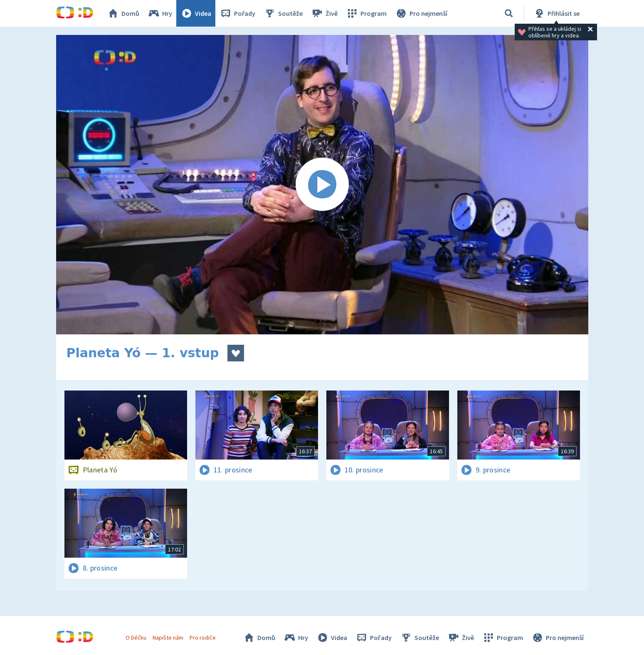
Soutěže (283, 13)
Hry (160, 13)
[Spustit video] (322, 185)
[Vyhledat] (509, 13)
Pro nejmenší (421, 13)
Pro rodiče (203, 638)
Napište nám (168, 638)
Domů (123, 13)
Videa (196, 13)
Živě (324, 13)
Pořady (237, 13)
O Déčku (136, 638)
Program (366, 13)
